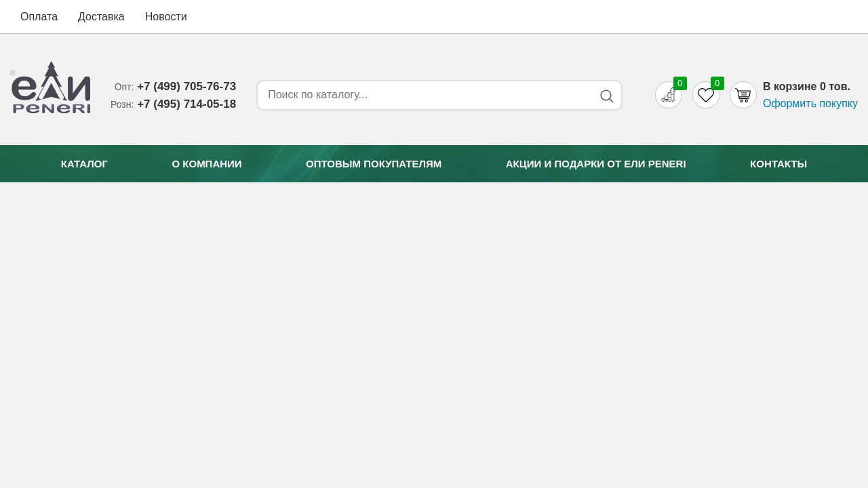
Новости (166, 17)
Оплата (39, 17)
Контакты (778, 164)
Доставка (101, 17)
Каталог (84, 164)
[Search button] (607, 96)
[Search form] (422, 95)
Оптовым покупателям (374, 164)
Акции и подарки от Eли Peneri (596, 164)
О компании (206, 164)
